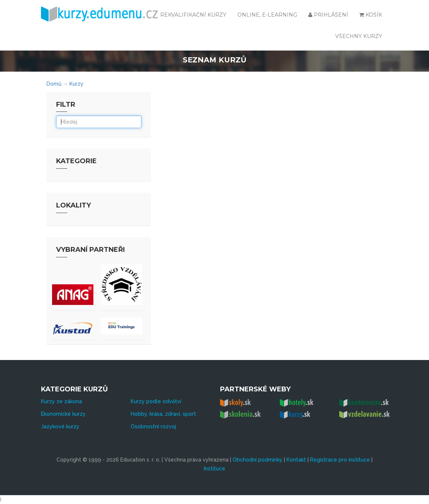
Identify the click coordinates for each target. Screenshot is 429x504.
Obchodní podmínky (258, 460)
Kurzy (76, 84)
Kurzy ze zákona (61, 401)
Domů (54, 84)
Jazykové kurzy (60, 426)
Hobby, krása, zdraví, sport (163, 414)
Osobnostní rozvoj (153, 426)
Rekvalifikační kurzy (193, 15)
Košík (371, 15)
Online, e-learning (267, 15)
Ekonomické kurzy (63, 414)
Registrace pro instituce (340, 460)
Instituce (214, 469)
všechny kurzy (359, 36)
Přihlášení (328, 15)
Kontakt (296, 460)
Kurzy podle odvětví (156, 401)
